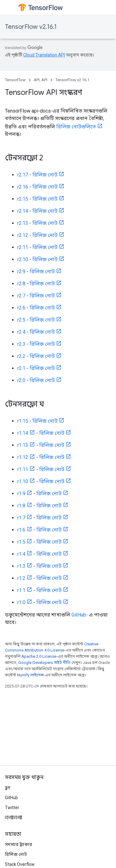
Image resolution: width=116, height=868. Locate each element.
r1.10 (23, 481)
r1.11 (23, 469)
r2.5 (21, 320)
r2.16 (23, 187)
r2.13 (23, 223)
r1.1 (21, 590)
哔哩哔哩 (14, 817)
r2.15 (23, 199)
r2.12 (23, 235)
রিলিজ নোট (45, 175)
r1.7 (21, 518)
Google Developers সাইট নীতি (44, 663)
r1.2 (21, 578)
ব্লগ (8, 788)
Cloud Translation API (44, 55)
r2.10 (23, 259)
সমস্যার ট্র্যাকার (19, 844)
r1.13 (23, 445)
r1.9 (21, 494)
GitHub (11, 798)
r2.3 (21, 344)
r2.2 (21, 356)
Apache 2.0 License (39, 656)
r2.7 (21, 296)
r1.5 (21, 542)
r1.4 (21, 554)
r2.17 (23, 175)
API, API (41, 80)
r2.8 (21, 284)
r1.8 (21, 506)
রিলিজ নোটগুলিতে (76, 127)
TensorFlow (15, 80)
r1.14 (23, 433)
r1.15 (23, 421)
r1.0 (21, 602)
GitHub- (80, 615)
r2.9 (21, 272)
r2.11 (23, 247)
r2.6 (21, 308)
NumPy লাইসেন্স (30, 675)
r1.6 (21, 530)
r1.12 (23, 457)
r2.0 (21, 380)
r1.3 (21, 566)
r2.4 (21, 332)
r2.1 (21, 368)
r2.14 (23, 211)
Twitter (12, 808)
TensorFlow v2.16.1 (31, 27)
